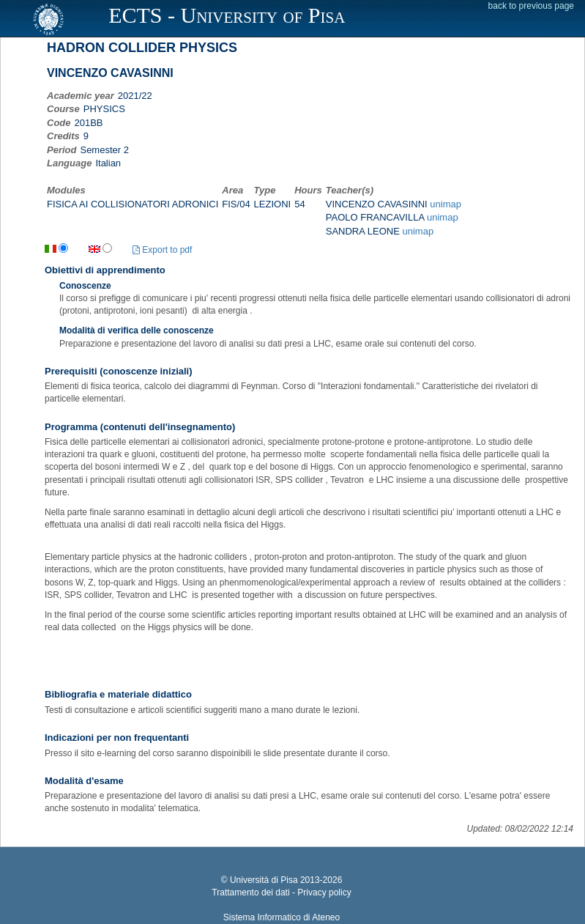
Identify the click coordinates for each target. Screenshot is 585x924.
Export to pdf (162, 250)
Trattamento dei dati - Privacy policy (281, 892)
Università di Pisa (264, 880)
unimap (446, 204)
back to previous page (531, 6)
